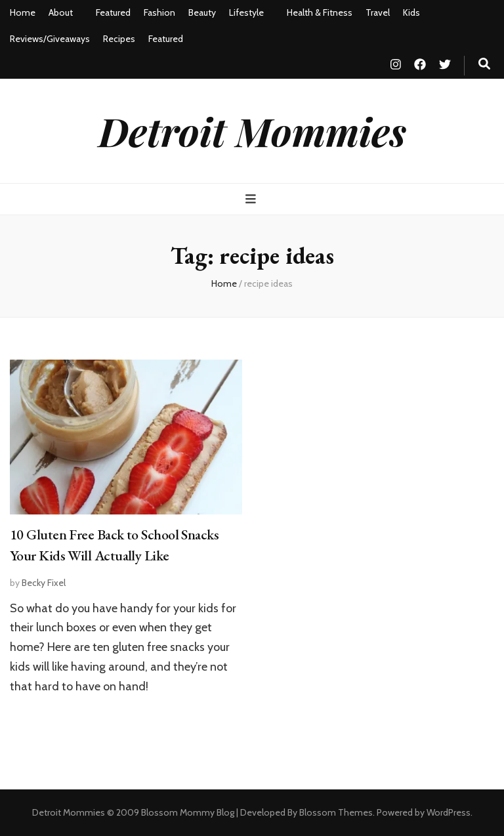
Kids (411, 12)
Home (23, 12)
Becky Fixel (44, 583)
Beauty (202, 12)
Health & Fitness (320, 12)
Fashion (159, 12)
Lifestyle (246, 12)
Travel (378, 12)
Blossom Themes (336, 812)
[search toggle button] (484, 64)
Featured (113, 12)
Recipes (119, 39)
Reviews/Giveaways (50, 39)
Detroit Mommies (252, 131)
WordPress (449, 812)
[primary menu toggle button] (252, 199)
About (61, 12)
